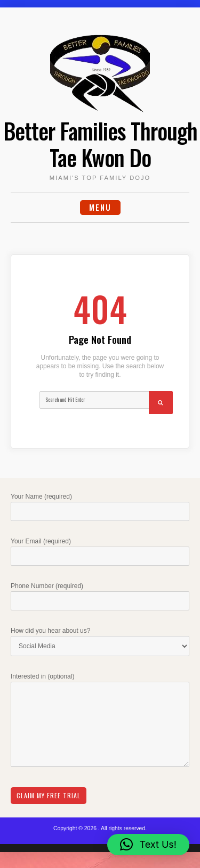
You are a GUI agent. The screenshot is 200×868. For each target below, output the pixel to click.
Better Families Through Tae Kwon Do (100, 144)
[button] (148, 845)
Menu (100, 207)
